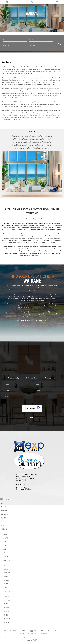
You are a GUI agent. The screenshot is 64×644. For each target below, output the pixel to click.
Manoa (6, 577)
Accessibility (43, 634)
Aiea (2, 503)
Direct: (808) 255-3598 (25, 479)
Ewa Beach (4, 518)
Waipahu (6, 622)
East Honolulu (6, 514)
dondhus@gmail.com (24, 476)
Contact (56, 631)
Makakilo (7, 573)
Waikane (6, 611)
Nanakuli (7, 588)
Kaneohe (5, 553)
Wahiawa (6, 604)
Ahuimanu (4, 511)
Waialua (6, 608)
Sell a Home (23, 631)
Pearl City (7, 591)
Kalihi (5, 549)
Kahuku (5, 542)
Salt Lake (7, 600)
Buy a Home (13, 631)
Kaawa (5, 534)
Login (32, 632)
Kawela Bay (6, 560)
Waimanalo (7, 619)
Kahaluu (5, 538)
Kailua (5, 545)
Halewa (3, 522)
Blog (49, 631)
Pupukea (6, 597)
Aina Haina (4, 507)
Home (5, 631)
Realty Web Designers (53, 637)
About (42, 631)
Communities (33, 631)
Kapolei (5, 557)
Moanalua (7, 584)
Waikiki (6, 615)
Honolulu (4, 529)
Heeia (2, 525)
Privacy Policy (32, 634)
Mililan (6, 580)
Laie (5, 565)
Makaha (6, 569)
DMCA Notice (20, 634)
